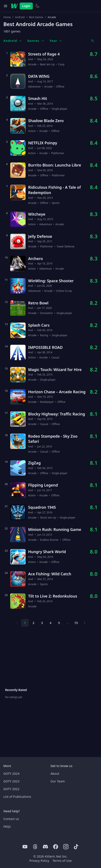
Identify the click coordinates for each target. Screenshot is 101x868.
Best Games (36, 17)
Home (7, 17)
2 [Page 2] (33, 623)
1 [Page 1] (25, 623)
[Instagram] (66, 847)
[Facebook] (56, 847)
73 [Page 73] (76, 623)
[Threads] (35, 847)
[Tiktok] (76, 847)
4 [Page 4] (50, 623)
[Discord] (45, 847)
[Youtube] (25, 847)
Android (20, 17)
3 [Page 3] (42, 623)
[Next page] (85, 623)
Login (26, 6)
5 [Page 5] (59, 623)
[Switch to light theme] (38, 6)
